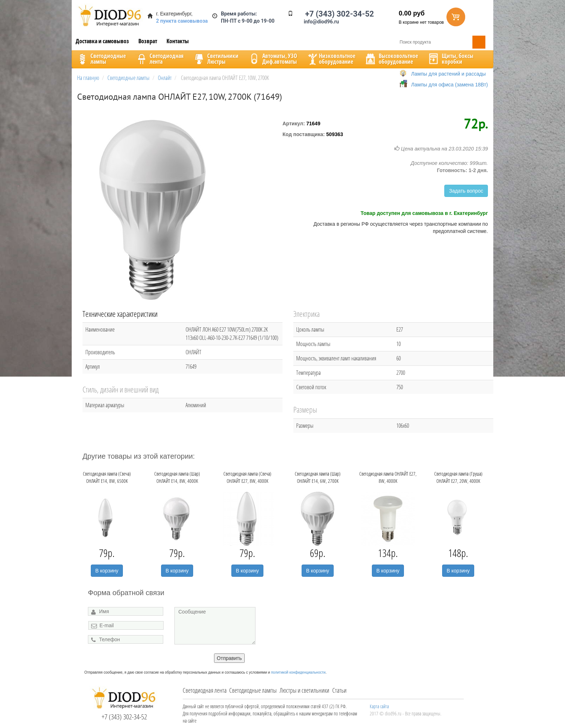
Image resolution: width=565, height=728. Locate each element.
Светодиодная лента (205, 690)
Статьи (339, 690)
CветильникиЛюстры (216, 59)
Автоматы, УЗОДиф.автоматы (272, 59)
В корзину (107, 571)
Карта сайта (379, 706)
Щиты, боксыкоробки (450, 59)
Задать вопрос (466, 191)
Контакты (178, 41)
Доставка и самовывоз (102, 41)
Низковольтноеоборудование (331, 59)
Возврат (148, 41)
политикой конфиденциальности (298, 672)
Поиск (479, 42)
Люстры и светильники (304, 690)
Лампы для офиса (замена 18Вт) (450, 85)
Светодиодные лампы (253, 690)
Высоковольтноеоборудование (391, 59)
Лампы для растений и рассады (448, 74)
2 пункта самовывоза (182, 21)
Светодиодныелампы (101, 59)
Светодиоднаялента (159, 59)
